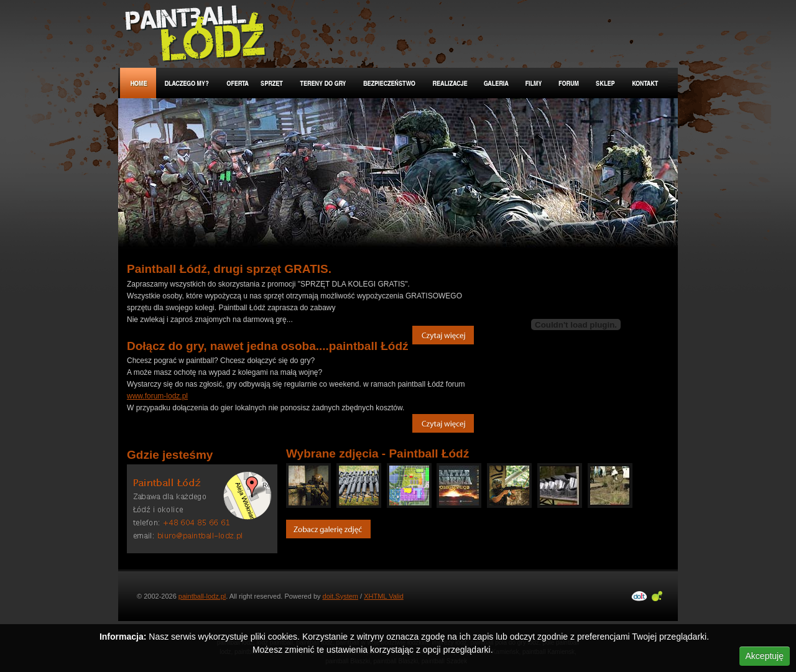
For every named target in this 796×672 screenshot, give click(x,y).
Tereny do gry (324, 83)
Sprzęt (273, 83)
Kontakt (646, 83)
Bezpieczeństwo (390, 83)
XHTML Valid (384, 596)
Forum (569, 83)
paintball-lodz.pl (202, 596)
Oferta (236, 83)
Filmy (534, 83)
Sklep (606, 83)
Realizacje (451, 83)
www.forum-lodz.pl (157, 396)
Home (138, 83)
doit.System (340, 596)
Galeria (497, 83)
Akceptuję (765, 656)
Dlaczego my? (187, 83)
